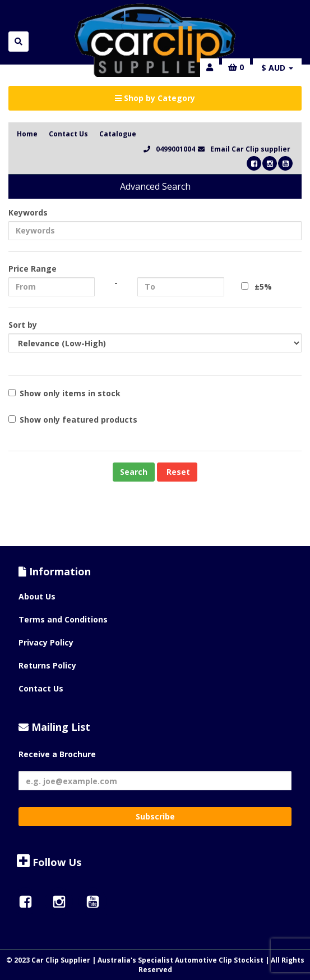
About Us (37, 596)
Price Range (33, 269)
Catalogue (118, 134)
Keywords (28, 212)
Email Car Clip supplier (250, 149)
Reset (177, 472)
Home (27, 134)
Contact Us (68, 134)
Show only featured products (73, 420)
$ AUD (277, 68)
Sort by (23, 325)
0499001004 (175, 149)
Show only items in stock (64, 393)
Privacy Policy (46, 642)
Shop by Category (155, 98)
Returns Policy (47, 665)
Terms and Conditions (63, 619)
